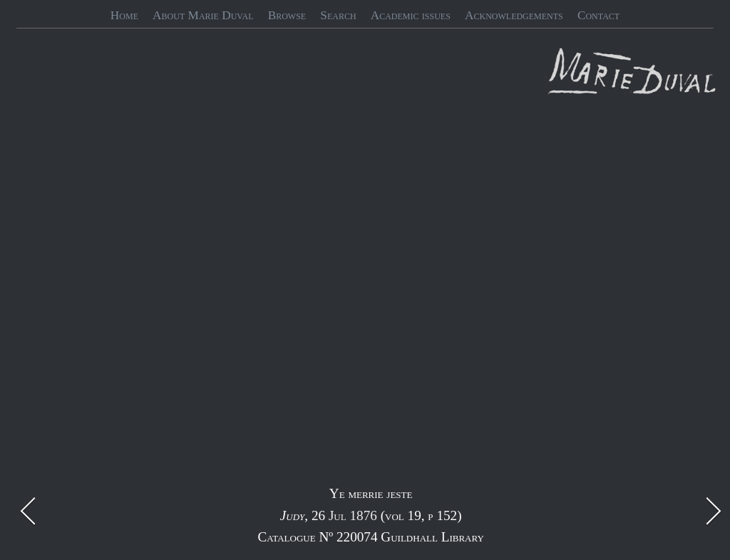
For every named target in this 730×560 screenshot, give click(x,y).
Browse (287, 15)
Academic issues (411, 15)
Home (124, 15)
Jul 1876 (353, 515)
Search (338, 15)
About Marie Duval (203, 15)
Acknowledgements (514, 15)
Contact (598, 15)
